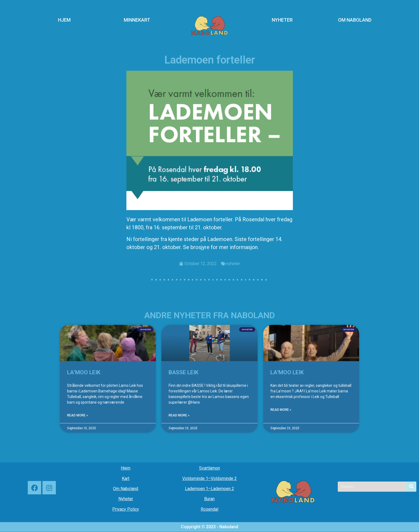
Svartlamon (210, 468)
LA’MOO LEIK (84, 372)
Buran (209, 499)
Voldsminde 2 (224, 478)
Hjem (126, 468)
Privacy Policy (126, 509)
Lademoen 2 (222, 489)
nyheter (233, 264)
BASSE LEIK (184, 372)
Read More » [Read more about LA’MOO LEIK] (77, 415)
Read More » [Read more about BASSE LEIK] (179, 415)
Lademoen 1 (197, 489)
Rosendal (210, 509)
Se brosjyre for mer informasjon (220, 247)
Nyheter (126, 499)
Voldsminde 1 (195, 478)
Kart (126, 478)
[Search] (411, 487)
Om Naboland (126, 489)
